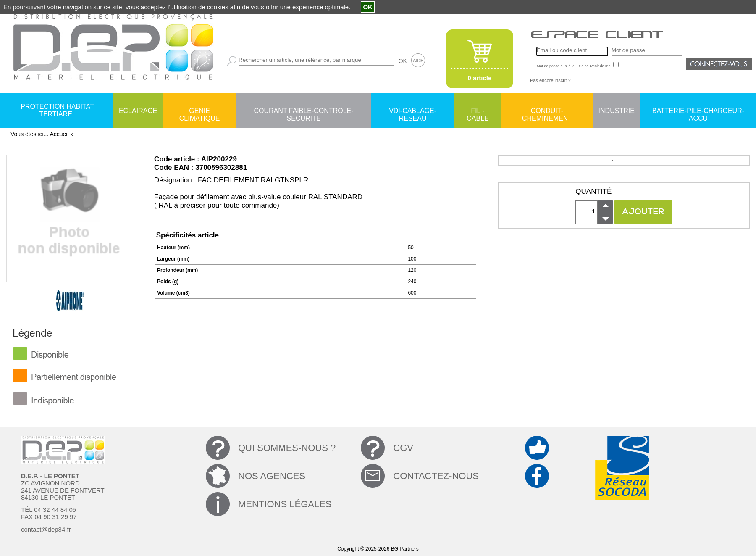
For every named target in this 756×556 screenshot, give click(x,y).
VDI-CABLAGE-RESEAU (413, 111)
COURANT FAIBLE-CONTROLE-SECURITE (303, 111)
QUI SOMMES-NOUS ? (287, 448)
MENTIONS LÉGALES (285, 504)
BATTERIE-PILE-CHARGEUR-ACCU (698, 111)
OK (403, 61)
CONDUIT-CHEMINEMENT (547, 111)
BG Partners (405, 549)
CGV (403, 448)
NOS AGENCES (272, 476)
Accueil (59, 134)
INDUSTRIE (617, 111)
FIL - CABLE (478, 111)
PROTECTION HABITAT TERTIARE (57, 110)
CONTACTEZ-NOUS (436, 476)
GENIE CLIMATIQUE (200, 111)
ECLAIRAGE (138, 111)
